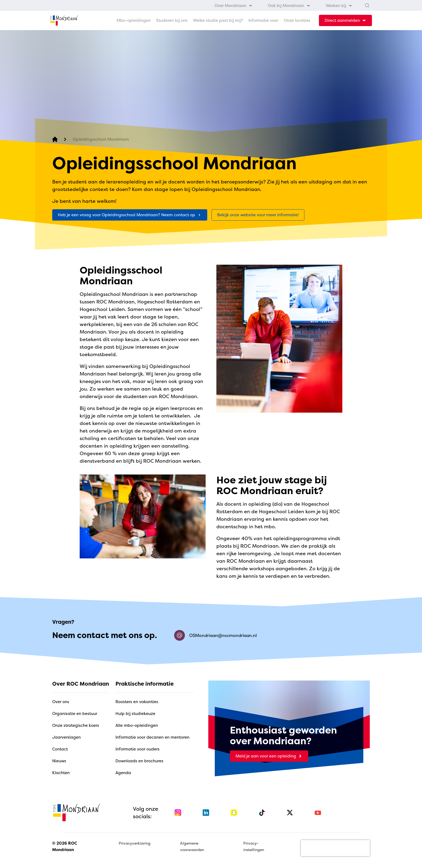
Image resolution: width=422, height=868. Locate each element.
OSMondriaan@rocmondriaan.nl (215, 635)
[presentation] (335, 848)
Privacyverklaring (135, 843)
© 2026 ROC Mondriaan (65, 846)
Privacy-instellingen (254, 846)
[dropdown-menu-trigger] (345, 20)
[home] (64, 20)
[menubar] (284, 5)
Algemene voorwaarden (192, 846)
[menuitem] (234, 5)
